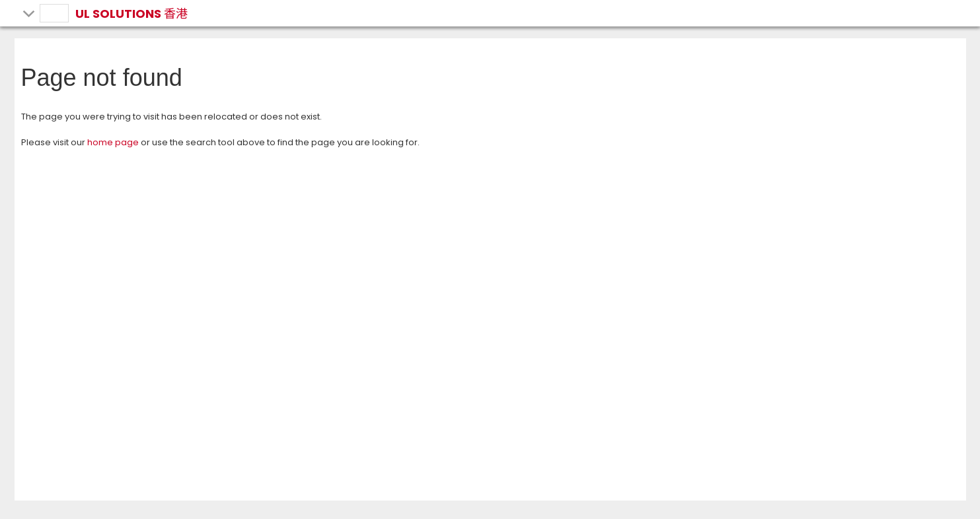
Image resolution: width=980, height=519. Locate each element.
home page (113, 142)
